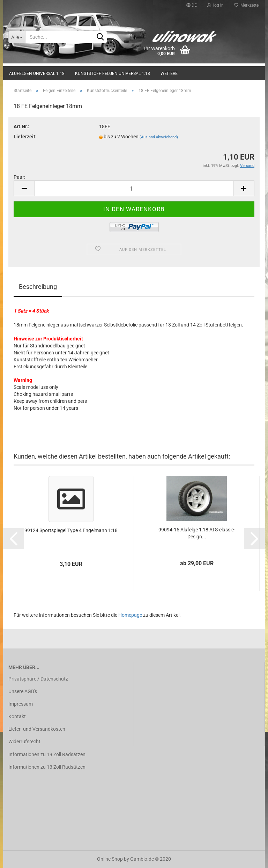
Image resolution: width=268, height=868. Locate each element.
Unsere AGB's (23, 691)
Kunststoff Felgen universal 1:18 (113, 74)
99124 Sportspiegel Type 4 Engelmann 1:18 (71, 530)
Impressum (21, 704)
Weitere (169, 74)
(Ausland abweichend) (159, 137)
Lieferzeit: (25, 137)
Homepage (130, 615)
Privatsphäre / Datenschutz (38, 679)
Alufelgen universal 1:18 (37, 74)
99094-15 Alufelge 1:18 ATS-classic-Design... (197, 533)
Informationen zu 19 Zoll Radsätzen (47, 754)
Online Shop (110, 859)
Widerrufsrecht (24, 742)
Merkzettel (247, 5)
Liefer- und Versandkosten (37, 729)
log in (215, 5)
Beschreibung (38, 287)
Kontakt (17, 716)
